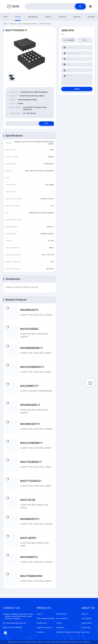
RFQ (46, 123)
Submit (77, 89)
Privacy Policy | (13, 642)
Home (5, 17)
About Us (48, 17)
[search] (80, 6)
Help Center (86, 632)
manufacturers (33, 17)
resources (62, 17)
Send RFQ (77, 17)
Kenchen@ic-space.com (16, 623)
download (91, 17)
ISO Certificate (86, 618)
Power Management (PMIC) (28, 24)
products (18, 17)
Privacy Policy (86, 628)
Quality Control (87, 623)
